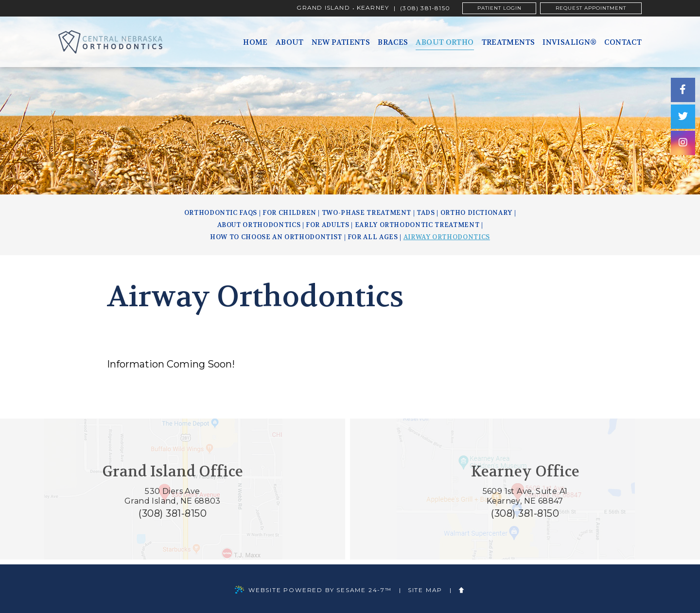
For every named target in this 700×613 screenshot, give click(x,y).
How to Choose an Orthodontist (276, 237)
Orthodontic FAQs (221, 213)
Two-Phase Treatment (367, 213)
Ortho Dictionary (476, 213)
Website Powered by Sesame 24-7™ (313, 590)
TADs (426, 213)
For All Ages (373, 237)
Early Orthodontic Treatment (417, 225)
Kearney (373, 8)
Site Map (425, 590)
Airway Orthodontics (447, 237)
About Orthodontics (259, 225)
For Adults (328, 225)
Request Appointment (591, 8)
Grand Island (323, 8)
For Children (289, 213)
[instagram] (683, 143)
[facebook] (683, 90)
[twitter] (683, 117)
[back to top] (462, 590)
